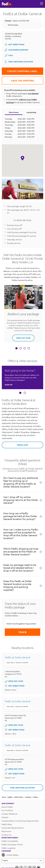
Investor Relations (9, 814)
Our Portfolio (7, 810)
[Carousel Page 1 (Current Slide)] (20, 393)
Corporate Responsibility (13, 828)
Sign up (9, 385)
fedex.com (15, 444)
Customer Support (17, 50)
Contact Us (6, 835)
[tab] (16, 349)
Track (23, 632)
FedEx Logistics (8, 848)
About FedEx (7, 807)
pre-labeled (33, 93)
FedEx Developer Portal (12, 844)
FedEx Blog (7, 824)
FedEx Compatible (10, 841)
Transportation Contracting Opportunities (20, 821)
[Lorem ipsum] (22, 861)
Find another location (19, 62)
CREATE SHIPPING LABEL (20, 70)
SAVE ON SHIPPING (18, 79)
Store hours (14, 112)
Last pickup (31, 112)
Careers (5, 817)
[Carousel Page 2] (25, 393)
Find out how (21, 337)
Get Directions (15, 45)
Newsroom (6, 831)
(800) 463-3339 (16, 681)
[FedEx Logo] (7, 4)
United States (10, 855)
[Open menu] (42, 4)
